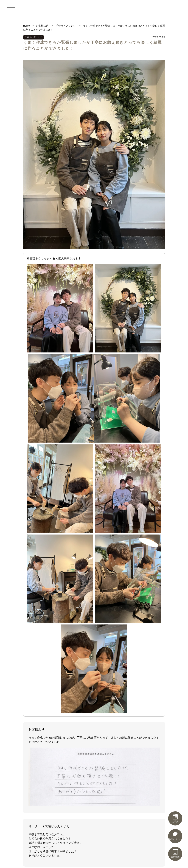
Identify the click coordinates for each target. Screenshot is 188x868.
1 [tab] (76, 579)
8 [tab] (103, 579)
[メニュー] (11, 7)
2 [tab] (80, 579)
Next (159, 548)
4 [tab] (88, 579)
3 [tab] (84, 579)
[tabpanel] (94, 548)
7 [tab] (100, 579)
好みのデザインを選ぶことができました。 (94, 644)
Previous (29, 548)
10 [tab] (111, 579)
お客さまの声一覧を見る (94, 690)
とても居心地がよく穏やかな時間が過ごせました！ (52, 644)
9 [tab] (107, 579)
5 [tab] (92, 579)
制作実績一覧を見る (94, 589)
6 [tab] (96, 579)
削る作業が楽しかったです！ (137, 642)
